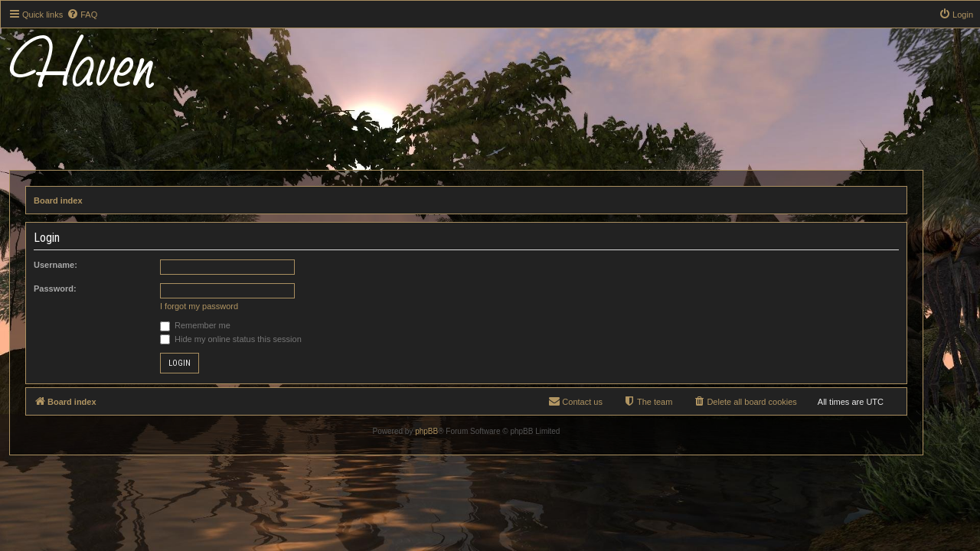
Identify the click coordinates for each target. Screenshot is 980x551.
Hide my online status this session (255, 339)
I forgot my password (223, 306)
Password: (79, 289)
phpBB (450, 431)
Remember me (219, 325)
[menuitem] (82, 15)
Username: (79, 265)
